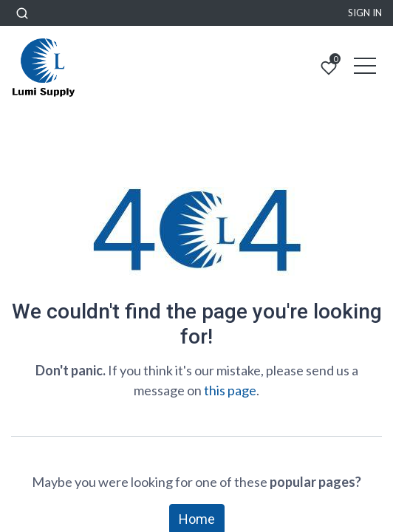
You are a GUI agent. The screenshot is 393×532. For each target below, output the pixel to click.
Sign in (365, 13)
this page (230, 390)
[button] (22, 13)
